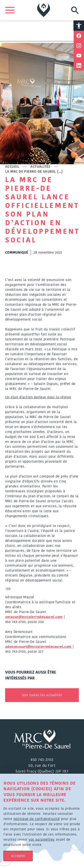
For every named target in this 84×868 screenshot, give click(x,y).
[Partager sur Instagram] (79, 46)
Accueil (12, 167)
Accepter (18, 856)
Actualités (40, 167)
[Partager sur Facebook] (79, 36)
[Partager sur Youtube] (79, 56)
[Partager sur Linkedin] (79, 65)
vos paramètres (42, 840)
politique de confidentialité (37, 819)
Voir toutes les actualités (42, 695)
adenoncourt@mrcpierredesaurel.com (38, 647)
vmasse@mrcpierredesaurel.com (34, 617)
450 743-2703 (42, 760)
